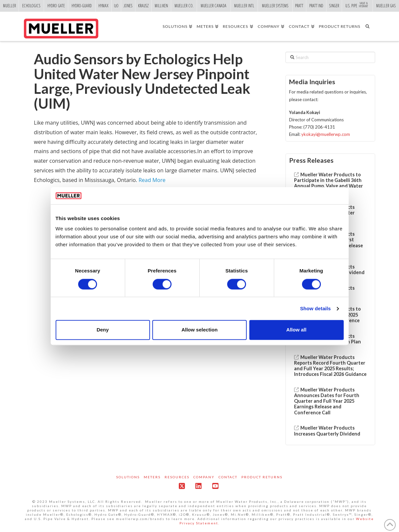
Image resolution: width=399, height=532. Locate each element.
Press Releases (311, 160)
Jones (128, 6)
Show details (315, 308)
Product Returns (262, 477)
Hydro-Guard (82, 6)
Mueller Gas (386, 6)
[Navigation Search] (370, 26)
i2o (116, 6)
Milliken (161, 6)
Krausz (143, 6)
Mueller (9, 6)
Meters (152, 477)
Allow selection (199, 330)
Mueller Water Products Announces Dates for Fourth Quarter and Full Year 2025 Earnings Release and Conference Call (327, 401)
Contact (228, 477)
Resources (177, 477)
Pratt (299, 6)
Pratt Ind (316, 6)
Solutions (128, 477)
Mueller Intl (244, 6)
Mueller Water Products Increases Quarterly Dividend (327, 431)
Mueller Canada (214, 6)
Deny (103, 330)
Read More (152, 180)
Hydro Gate (56, 6)
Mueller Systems (275, 6)
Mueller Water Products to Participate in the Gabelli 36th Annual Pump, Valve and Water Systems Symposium (328, 183)
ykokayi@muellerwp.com (326, 134)
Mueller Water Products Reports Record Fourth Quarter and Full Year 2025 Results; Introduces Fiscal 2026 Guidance (330, 366)
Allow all (297, 330)
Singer (334, 6)
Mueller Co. (184, 6)
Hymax (103, 6)
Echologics (31, 6)
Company (204, 477)
